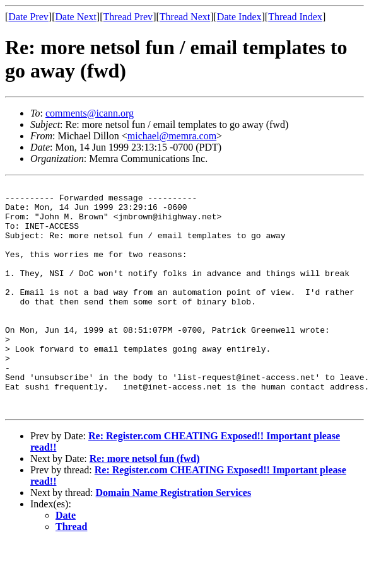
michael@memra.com (172, 136)
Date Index (239, 17)
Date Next (76, 17)
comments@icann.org (90, 113)
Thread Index (295, 17)
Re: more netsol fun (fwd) (145, 504)
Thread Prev (128, 17)
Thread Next (185, 17)
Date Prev (28, 17)
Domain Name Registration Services (174, 538)
